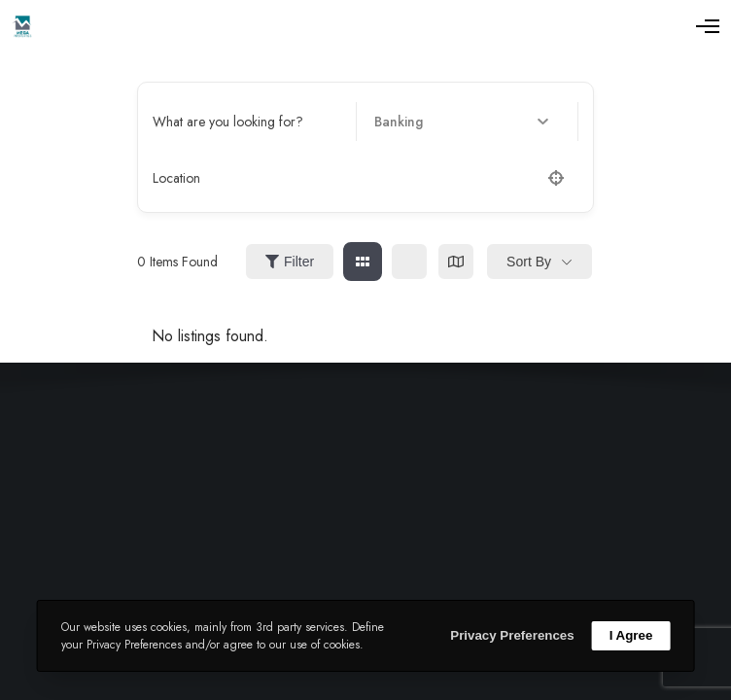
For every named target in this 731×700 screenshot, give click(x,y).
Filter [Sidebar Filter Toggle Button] (290, 262)
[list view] (409, 262)
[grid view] (363, 262)
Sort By (529, 262)
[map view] (456, 262)
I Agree (631, 635)
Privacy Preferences (512, 635)
